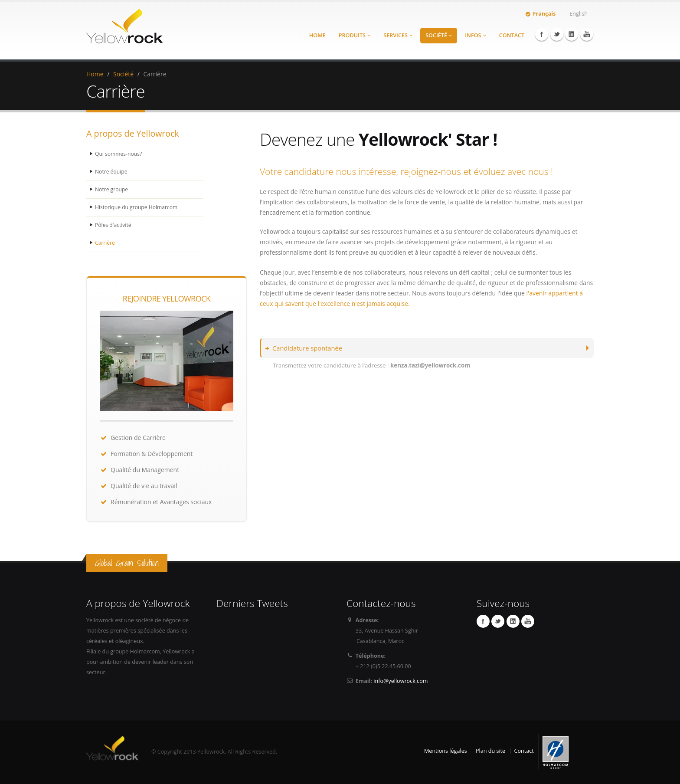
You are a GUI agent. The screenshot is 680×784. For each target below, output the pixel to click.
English (579, 14)
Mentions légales (446, 751)
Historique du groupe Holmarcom (138, 207)
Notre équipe (112, 172)
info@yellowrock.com (400, 681)
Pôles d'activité (114, 225)
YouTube (587, 34)
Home (317, 35)
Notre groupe (112, 189)
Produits (355, 35)
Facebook (542, 34)
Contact (512, 35)
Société (439, 35)
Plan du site (490, 751)
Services (398, 35)
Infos (476, 35)
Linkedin (572, 34)
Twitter (557, 34)
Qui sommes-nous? (119, 154)
